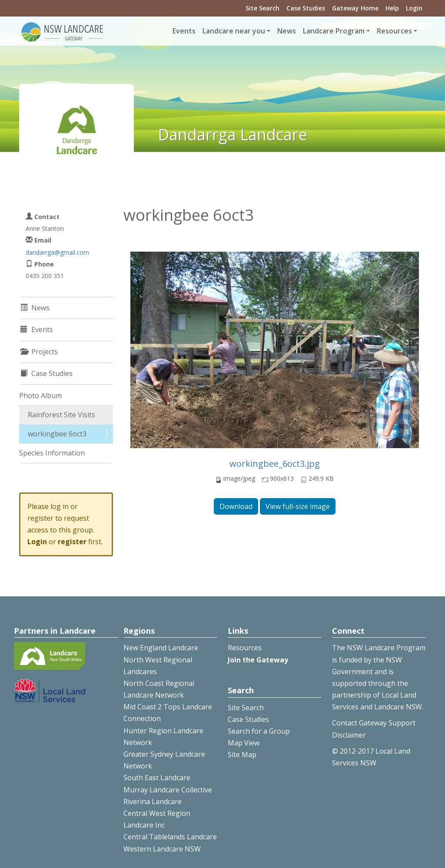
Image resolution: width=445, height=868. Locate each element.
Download (236, 506)
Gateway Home (355, 8)
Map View (244, 743)
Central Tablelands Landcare (170, 837)
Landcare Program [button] (334, 31)
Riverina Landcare (153, 801)
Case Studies (306, 8)
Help (392, 8)
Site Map (242, 755)
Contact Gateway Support (374, 723)
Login (414, 8)
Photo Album (40, 396)
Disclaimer (349, 735)
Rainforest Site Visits (61, 415)
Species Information (52, 453)
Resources (245, 648)
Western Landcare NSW (162, 849)
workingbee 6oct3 (57, 434)
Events (184, 31)
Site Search (262, 8)
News (287, 31)
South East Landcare (157, 778)
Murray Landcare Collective (168, 790)
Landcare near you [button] (234, 31)
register (72, 542)
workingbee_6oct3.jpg (275, 464)
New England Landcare (161, 648)
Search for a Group (259, 731)
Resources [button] (394, 31)
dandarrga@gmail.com (57, 252)
